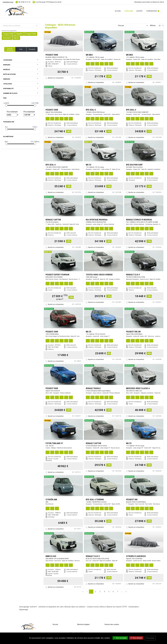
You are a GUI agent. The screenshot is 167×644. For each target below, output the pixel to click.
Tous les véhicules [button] (10, 49)
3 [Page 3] (100, 592)
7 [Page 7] (118, 592)
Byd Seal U (7, 38)
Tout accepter (120, 638)
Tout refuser (136, 638)
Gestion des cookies (112, 624)
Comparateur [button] (153, 11)
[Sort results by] (136, 26)
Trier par (121, 26)
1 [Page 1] (91, 592)
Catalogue (129, 11)
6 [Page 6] (113, 592)
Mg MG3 (19, 34)
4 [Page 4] (104, 592)
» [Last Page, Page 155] (126, 592)
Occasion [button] (32, 49)
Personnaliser (150, 638)
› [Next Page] (122, 592)
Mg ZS (16, 38)
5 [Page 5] (109, 592)
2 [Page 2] (96, 592)
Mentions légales (83, 624)
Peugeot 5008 (8, 34)
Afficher (153, 26)
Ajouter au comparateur (56, 78)
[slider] (6, 105)
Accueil (118, 11)
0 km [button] (21, 49)
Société (139, 11)
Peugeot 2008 (31, 34)
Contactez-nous (8, 2)
